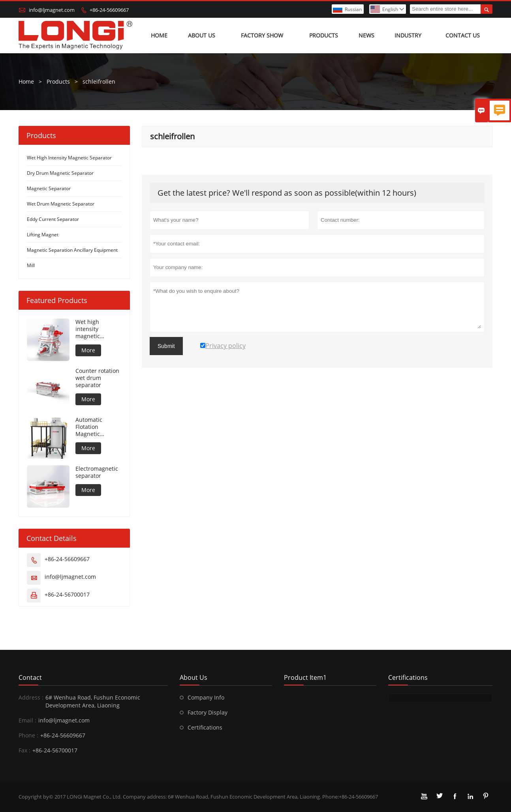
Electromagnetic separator (97, 472)
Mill (31, 265)
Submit (166, 346)
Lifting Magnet (43, 235)
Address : (31, 697)
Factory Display (208, 712)
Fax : (24, 750)
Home (159, 35)
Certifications (205, 727)
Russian (353, 9)
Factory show (262, 35)
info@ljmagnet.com (52, 10)
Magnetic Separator (49, 188)
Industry (408, 35)
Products (324, 35)
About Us (202, 35)
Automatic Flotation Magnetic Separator (89, 427)
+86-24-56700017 (67, 594)
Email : (27, 720)
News (366, 35)
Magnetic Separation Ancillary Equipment (72, 250)
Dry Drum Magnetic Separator (60, 173)
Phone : (28, 735)
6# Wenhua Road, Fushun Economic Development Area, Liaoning (93, 701)
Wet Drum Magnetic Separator (61, 204)
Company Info (206, 697)
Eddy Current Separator (53, 219)
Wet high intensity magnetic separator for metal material (95, 329)
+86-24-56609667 (109, 10)
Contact (30, 677)
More (88, 350)
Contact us (463, 35)
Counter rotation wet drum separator (97, 378)
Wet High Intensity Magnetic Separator (69, 158)
